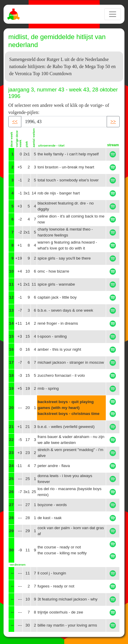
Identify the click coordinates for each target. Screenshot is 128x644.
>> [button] (113, 121)
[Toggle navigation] (113, 14)
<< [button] (15, 121)
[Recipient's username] (64, 122)
